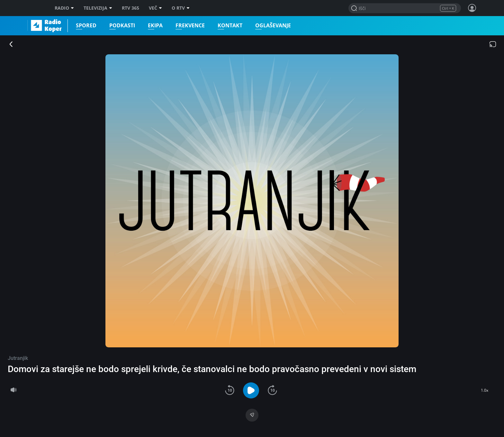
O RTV (181, 8)
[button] (230, 390)
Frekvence (190, 26)
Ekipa (155, 26)
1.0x (485, 390)
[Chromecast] (493, 45)
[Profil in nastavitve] (472, 8)
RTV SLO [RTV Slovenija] (35, 8)
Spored (86, 26)
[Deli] (252, 415)
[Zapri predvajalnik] (11, 45)
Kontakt (230, 26)
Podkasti (122, 26)
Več (155, 8)
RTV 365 (130, 8)
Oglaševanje (273, 26)
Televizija (98, 8)
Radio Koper (30, 26)
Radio (64, 8)
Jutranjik (18, 358)
